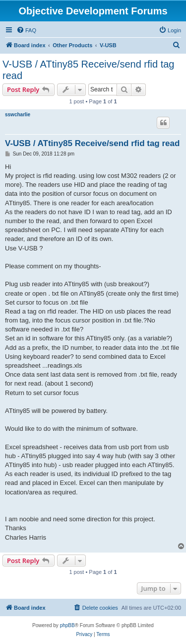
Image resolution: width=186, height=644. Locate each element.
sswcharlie (18, 115)
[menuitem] (26, 30)
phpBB (67, 625)
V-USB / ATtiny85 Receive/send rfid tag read (88, 70)
